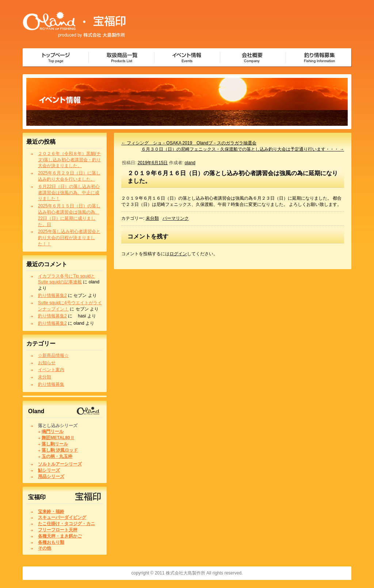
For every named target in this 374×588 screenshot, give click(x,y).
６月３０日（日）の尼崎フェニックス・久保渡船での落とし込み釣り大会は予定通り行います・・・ (243, 149)
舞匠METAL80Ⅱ (58, 438)
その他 (45, 548)
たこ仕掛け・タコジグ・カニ (66, 524)
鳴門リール (53, 431)
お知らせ (47, 363)
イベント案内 (51, 370)
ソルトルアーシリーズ (60, 464)
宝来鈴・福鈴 (51, 512)
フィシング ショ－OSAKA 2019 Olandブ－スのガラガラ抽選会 (189, 143)
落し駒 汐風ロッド (60, 450)
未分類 (45, 377)
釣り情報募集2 (52, 295)
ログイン (178, 254)
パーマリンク (176, 218)
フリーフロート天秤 (58, 530)
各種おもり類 (51, 542)
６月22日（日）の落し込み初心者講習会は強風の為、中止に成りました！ (69, 193)
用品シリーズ (51, 476)
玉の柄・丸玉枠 (57, 456)
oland (190, 163)
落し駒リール (55, 444)
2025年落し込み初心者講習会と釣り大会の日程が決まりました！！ (69, 238)
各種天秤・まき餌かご (60, 536)
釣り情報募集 (51, 384)
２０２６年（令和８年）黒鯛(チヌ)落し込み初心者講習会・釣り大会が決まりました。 (69, 160)
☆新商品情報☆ (53, 355)
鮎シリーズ (49, 470)
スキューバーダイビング (62, 517)
